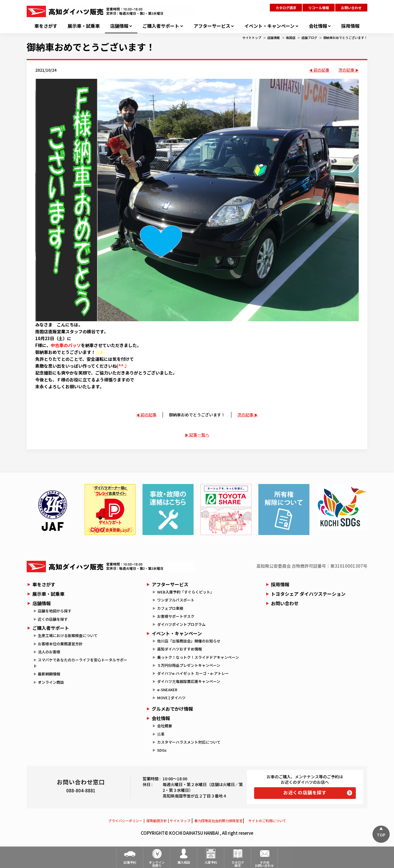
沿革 (161, 734)
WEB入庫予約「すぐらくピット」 (186, 592)
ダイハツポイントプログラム (181, 624)
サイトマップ (180, 821)
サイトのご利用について (267, 821)
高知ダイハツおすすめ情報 (180, 649)
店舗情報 (119, 26)
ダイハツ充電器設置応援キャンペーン (189, 681)
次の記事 (346, 70)
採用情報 (350, 26)
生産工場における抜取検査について (68, 635)
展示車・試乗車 (84, 26)
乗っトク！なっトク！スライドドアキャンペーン (198, 657)
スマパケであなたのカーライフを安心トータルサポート (80, 663)
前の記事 (321, 70)
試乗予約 (130, 862)
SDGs (162, 750)
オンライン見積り (157, 864)
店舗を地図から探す (55, 611)
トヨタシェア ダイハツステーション (308, 594)
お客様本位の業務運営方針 (60, 644)
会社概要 (165, 726)
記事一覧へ (199, 435)
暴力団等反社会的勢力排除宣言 (219, 821)
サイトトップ (252, 38)
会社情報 (318, 26)
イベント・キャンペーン (269, 26)
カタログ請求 (286, 8)
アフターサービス (212, 26)
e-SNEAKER (167, 690)
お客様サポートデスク (176, 616)
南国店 (291, 38)
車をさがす (46, 26)
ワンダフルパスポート (176, 600)
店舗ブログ (309, 38)
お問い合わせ (351, 8)
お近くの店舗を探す (305, 792)
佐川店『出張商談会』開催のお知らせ (189, 641)
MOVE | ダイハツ (171, 698)
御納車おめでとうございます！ (345, 38)
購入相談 (184, 862)
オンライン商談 (51, 682)
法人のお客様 (49, 652)
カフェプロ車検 (170, 608)
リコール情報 (319, 8)
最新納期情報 (49, 674)
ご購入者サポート (161, 26)
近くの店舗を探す (53, 619)
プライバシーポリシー (125, 821)
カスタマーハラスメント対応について (189, 742)
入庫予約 (211, 862)
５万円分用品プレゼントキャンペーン (189, 665)
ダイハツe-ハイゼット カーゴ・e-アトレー (193, 673)
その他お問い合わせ (264, 864)
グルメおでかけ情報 (172, 709)
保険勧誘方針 (157, 821)
